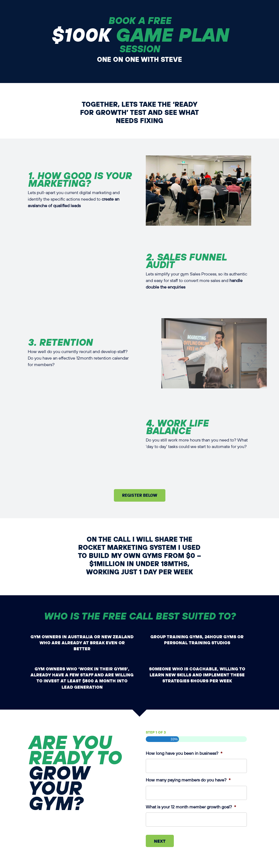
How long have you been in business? (184, 754)
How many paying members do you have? (188, 780)
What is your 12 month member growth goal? (191, 807)
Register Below (140, 495)
